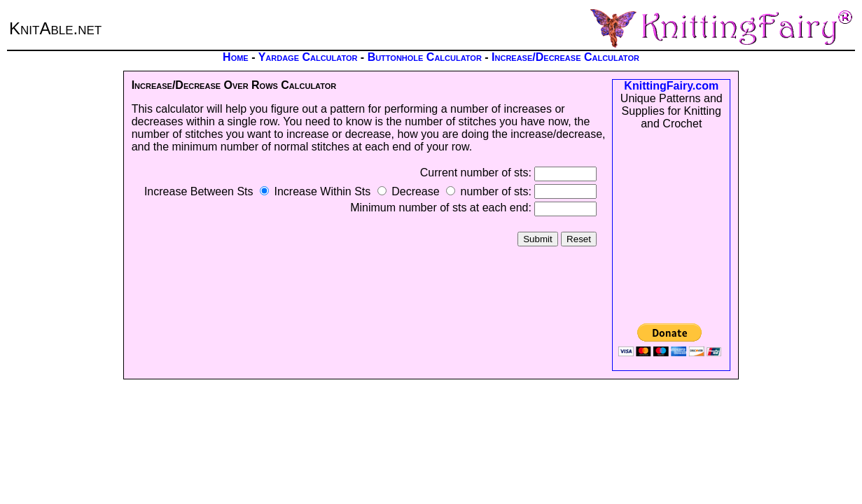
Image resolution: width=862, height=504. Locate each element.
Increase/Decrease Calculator (565, 57)
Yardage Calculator (308, 57)
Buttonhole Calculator (425, 57)
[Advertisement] (672, 227)
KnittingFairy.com (671, 86)
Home (236, 57)
